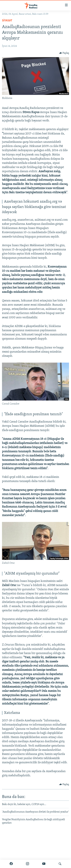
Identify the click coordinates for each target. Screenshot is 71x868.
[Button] (64, 53)
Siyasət (7, 21)
